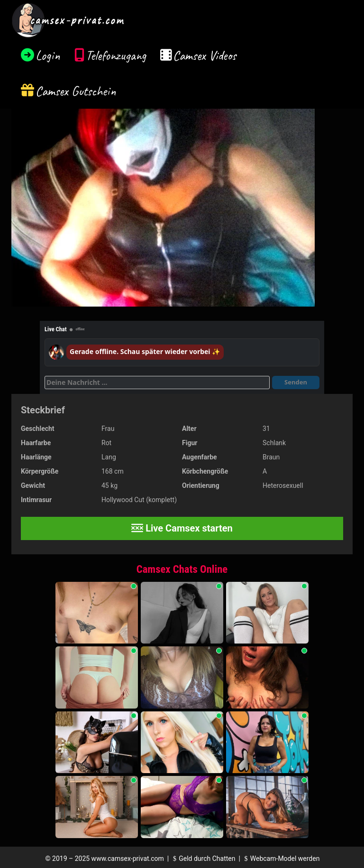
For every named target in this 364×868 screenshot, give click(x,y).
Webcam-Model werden (281, 859)
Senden (296, 382)
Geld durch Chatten (203, 859)
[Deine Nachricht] (157, 383)
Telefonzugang (116, 55)
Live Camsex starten (182, 528)
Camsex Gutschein (76, 91)
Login (48, 55)
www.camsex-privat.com (128, 859)
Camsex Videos (205, 55)
